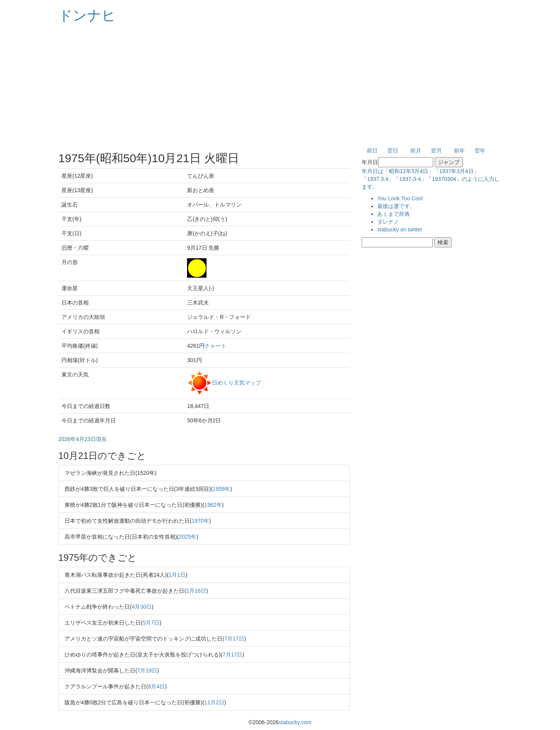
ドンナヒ (87, 15)
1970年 (200, 521)
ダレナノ (388, 222)
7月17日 (234, 639)
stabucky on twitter (400, 229)
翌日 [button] (393, 151)
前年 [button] (459, 151)
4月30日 (142, 607)
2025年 (188, 537)
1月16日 (196, 591)
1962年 (213, 505)
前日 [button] (372, 151)
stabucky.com (295, 722)
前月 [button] (416, 151)
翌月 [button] (436, 151)
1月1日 (177, 575)
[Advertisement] (280, 86)
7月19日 (147, 670)
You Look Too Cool (400, 198)
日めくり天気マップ (236, 382)
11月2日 (214, 702)
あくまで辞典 (394, 214)
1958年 (221, 489)
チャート (215, 346)
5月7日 (151, 623)
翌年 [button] (480, 151)
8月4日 (157, 686)
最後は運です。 (396, 206)
